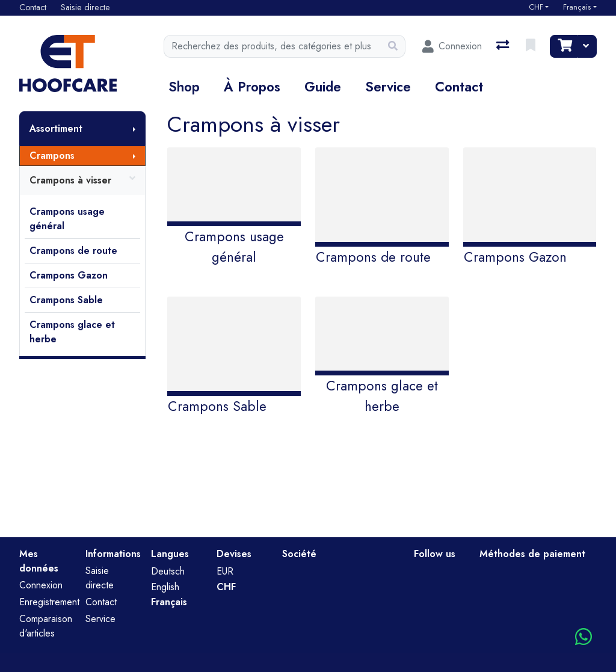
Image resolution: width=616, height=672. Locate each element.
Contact (459, 87)
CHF (536, 7)
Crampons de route (73, 251)
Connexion (41, 585)
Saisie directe (100, 578)
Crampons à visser (82, 180)
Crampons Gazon (69, 275)
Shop (184, 87)
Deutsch (168, 571)
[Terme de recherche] (272, 46)
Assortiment (56, 128)
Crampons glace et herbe (72, 332)
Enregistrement (49, 602)
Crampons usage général (67, 219)
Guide (323, 87)
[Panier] (564, 46)
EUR (225, 571)
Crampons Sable (66, 300)
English (165, 587)
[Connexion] (452, 46)
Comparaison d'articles (46, 626)
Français (577, 7)
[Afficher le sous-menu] (134, 129)
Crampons (52, 156)
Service (388, 87)
